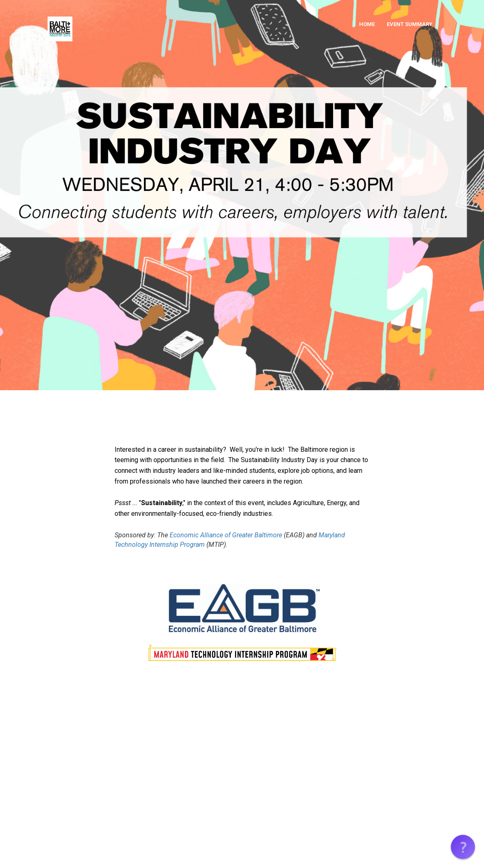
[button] (463, 847)
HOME (367, 24)
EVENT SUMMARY (410, 24)
